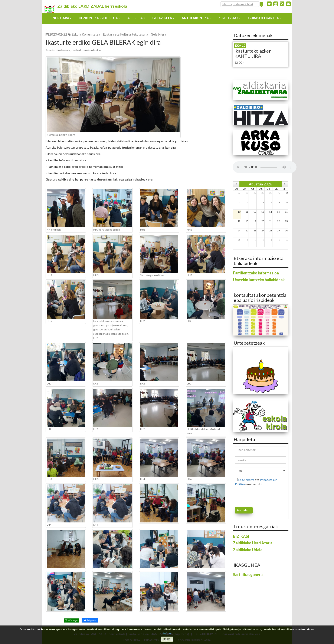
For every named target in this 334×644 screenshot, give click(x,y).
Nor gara (62, 18)
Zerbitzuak (230, 18)
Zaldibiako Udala (248, 550)
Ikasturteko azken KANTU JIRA (253, 53)
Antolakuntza (196, 18)
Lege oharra (246, 480)
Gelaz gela (163, 18)
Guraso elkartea (265, 18)
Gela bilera (158, 34)
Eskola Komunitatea (86, 34)
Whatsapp (71, 620)
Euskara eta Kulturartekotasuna (125, 34)
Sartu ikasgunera (248, 575)
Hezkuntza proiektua (99, 18)
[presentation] (260, 496)
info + (167, 633)
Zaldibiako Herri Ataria (253, 543)
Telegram (90, 620)
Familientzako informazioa (256, 273)
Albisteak (136, 18)
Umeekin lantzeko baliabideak (259, 280)
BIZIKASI (241, 536)
